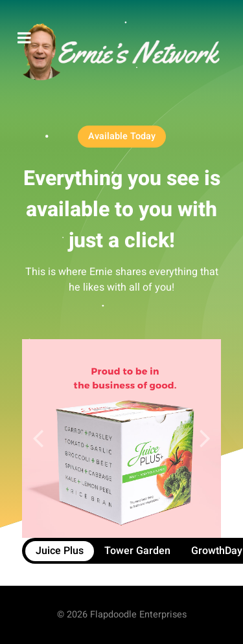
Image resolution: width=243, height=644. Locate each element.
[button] (205, 439)
